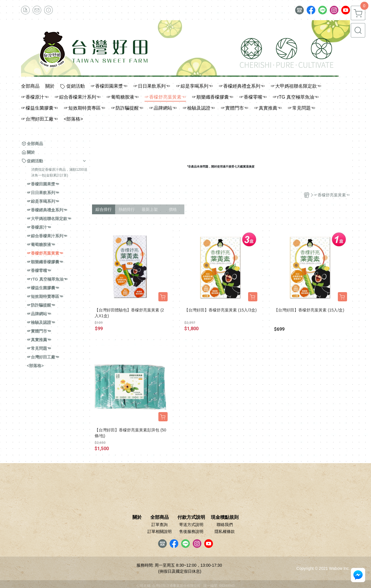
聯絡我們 (225, 525)
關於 (137, 517)
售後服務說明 (191, 531)
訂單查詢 (160, 525)
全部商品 (160, 517)
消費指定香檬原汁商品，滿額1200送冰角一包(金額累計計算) (59, 172)
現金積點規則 (225, 517)
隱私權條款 (225, 531)
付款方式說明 (191, 517)
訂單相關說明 (160, 531)
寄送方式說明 (191, 525)
